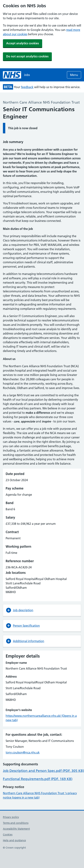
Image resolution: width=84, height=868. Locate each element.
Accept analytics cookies (23, 43)
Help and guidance (14, 840)
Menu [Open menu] (74, 75)
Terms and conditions (16, 823)
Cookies (8, 835)
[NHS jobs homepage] (16, 75)
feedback (27, 87)
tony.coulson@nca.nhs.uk (23, 752)
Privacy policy (11, 817)
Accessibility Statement (16, 829)
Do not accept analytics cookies (27, 56)
